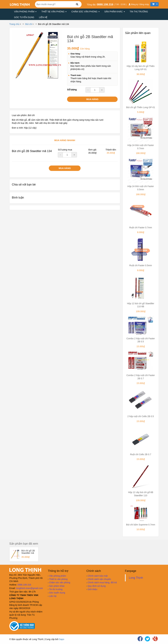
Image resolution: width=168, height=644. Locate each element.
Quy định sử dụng (96, 586)
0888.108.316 (105, 5)
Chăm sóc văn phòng (85, 12)
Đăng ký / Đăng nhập (139, 4)
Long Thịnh (136, 578)
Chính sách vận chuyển (99, 579)
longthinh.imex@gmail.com (29, 588)
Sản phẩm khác (115, 12)
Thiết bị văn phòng (54, 12)
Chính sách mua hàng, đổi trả (102, 582)
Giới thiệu (92, 589)
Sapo (62, 639)
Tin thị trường (139, 12)
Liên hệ (43, 17)
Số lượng (72, 90)
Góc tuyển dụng (24, 17)
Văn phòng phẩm (25, 12)
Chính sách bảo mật (97, 576)
